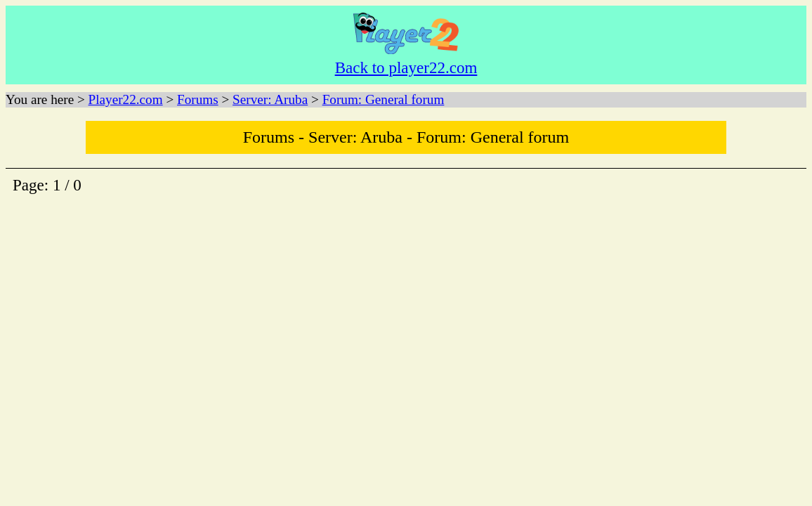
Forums (198, 99)
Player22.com (126, 99)
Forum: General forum (384, 99)
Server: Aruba (270, 99)
